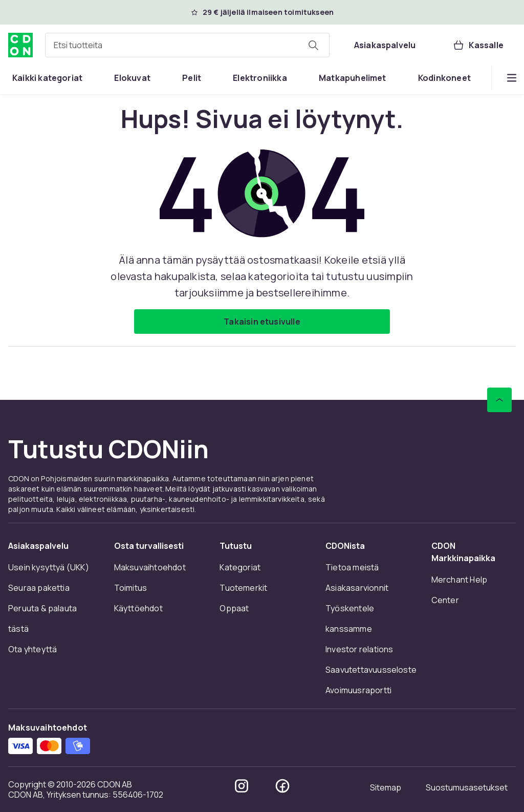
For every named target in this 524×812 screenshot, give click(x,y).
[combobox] (187, 45)
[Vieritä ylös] (499, 400)
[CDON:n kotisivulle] (20, 45)
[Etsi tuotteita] (313, 45)
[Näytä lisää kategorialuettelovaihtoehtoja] (512, 78)
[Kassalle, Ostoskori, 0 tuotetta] (478, 45)
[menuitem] (47, 78)
